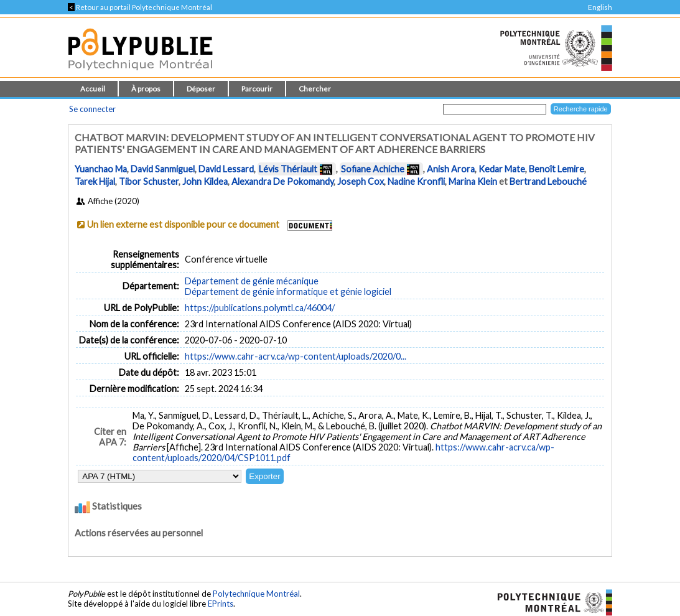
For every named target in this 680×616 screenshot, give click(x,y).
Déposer (201, 89)
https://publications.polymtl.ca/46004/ (260, 308)
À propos (146, 89)
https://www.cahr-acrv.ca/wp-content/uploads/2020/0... (296, 356)
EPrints (221, 604)
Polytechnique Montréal (256, 594)
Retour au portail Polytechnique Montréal (140, 7)
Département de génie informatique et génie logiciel (288, 292)
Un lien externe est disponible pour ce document (183, 224)
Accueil (93, 89)
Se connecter (92, 109)
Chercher (315, 89)
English (600, 7)
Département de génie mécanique (252, 281)
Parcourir (257, 89)
